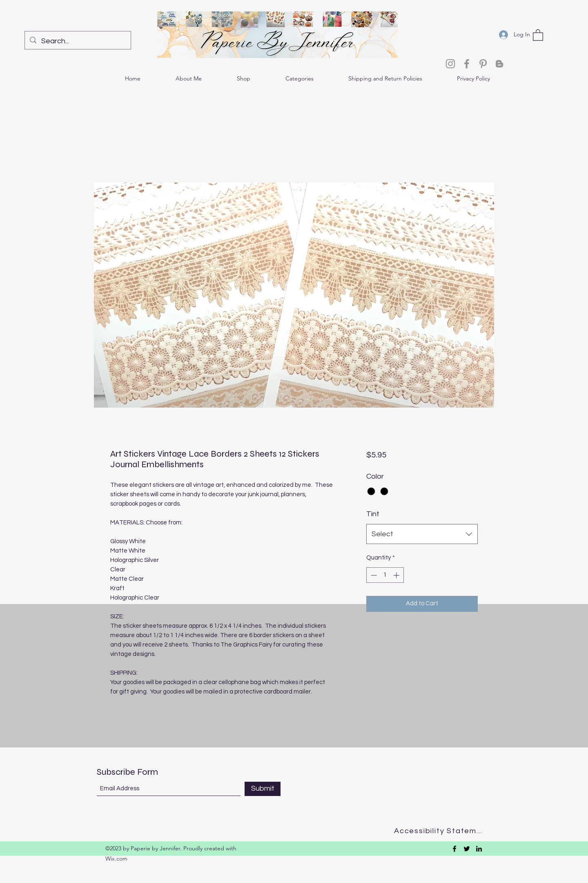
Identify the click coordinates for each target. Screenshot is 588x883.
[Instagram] (450, 64)
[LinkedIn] (479, 849)
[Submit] (263, 789)
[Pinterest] (483, 64)
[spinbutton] (385, 575)
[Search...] (77, 41)
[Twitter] (467, 849)
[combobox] (422, 534)
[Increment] (397, 575)
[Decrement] (373, 575)
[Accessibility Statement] (441, 831)
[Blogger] (499, 64)
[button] (538, 35)
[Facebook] (467, 64)
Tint (373, 514)
